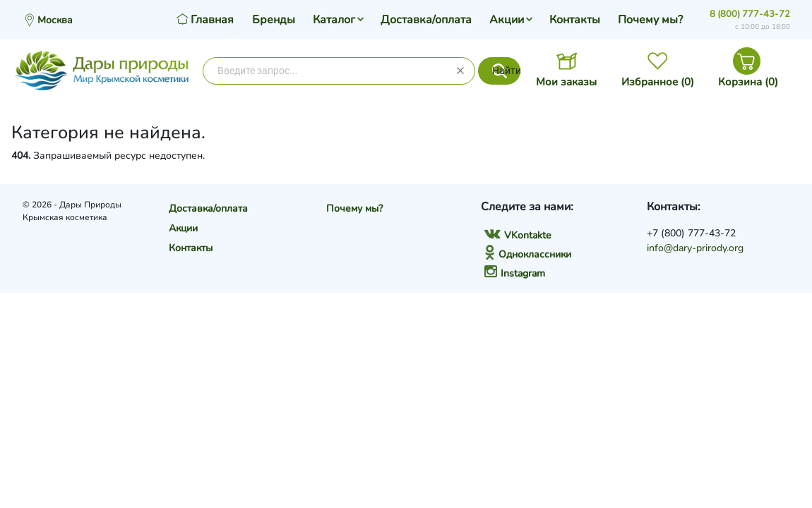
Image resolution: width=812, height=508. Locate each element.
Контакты (575, 20)
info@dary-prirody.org (695, 248)
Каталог (334, 20)
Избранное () (658, 82)
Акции (507, 20)
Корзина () (748, 82)
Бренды (274, 20)
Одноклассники (528, 254)
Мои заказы (566, 82)
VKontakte (518, 235)
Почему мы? (650, 20)
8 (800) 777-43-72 (750, 14)
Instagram (515, 273)
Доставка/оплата (426, 20)
